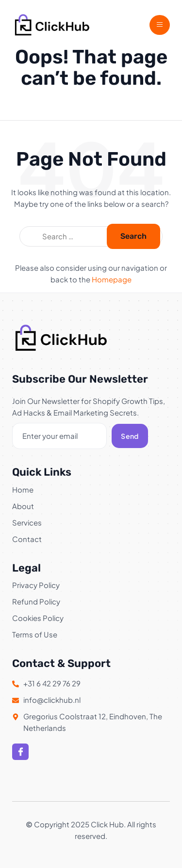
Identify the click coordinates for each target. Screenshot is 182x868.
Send (130, 436)
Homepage (112, 279)
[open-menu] (160, 25)
